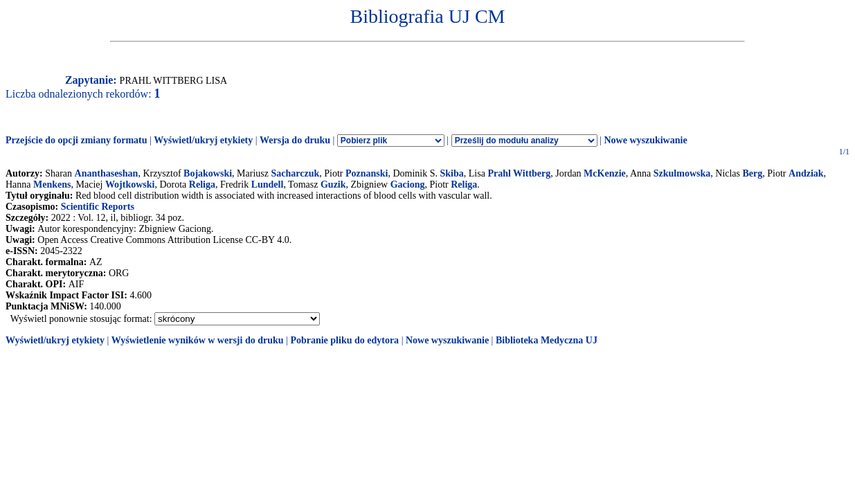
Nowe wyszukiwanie (645, 140)
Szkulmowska (682, 173)
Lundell (268, 184)
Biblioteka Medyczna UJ (547, 340)
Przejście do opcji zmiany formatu (76, 140)
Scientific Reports (98, 207)
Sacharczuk (296, 173)
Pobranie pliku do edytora (344, 340)
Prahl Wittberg (519, 173)
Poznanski (367, 173)
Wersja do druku (295, 140)
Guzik (333, 184)
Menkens (52, 184)
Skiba (452, 173)
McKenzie (605, 173)
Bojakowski (208, 173)
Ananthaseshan (107, 173)
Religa (202, 184)
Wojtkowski (130, 184)
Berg (753, 173)
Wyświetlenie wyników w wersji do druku (198, 340)
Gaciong (408, 184)
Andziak (806, 173)
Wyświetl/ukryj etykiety (203, 140)
